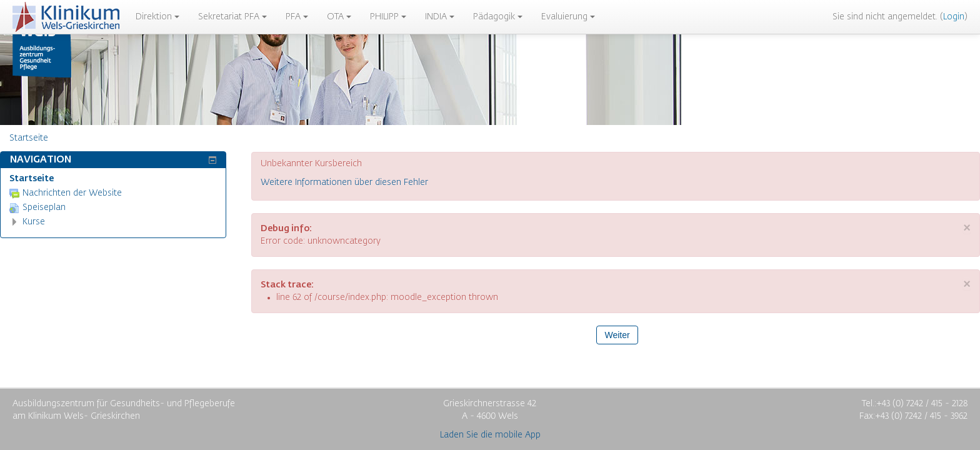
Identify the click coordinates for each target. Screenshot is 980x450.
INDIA (440, 17)
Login (954, 17)
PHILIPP (388, 17)
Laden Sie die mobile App (490, 435)
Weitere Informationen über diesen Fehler (344, 182)
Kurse (34, 222)
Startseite (32, 179)
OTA (339, 17)
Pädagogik (498, 17)
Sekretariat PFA (232, 17)
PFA (297, 17)
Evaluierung (568, 17)
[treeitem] (113, 179)
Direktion (157, 17)
